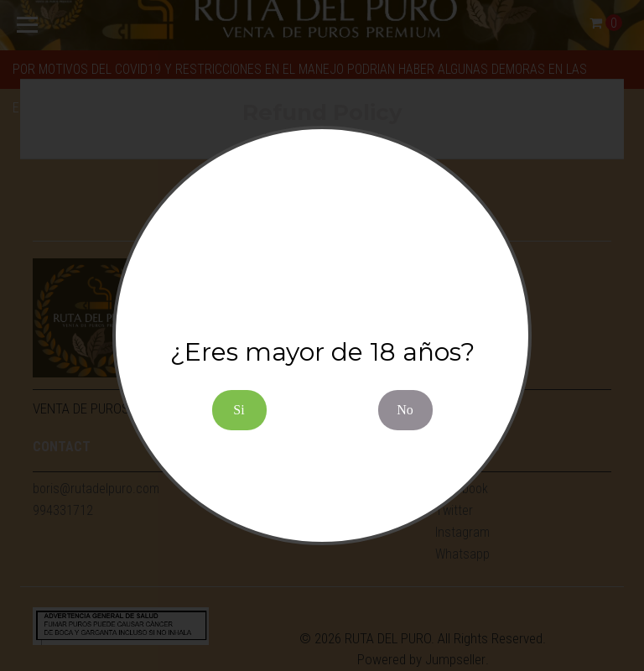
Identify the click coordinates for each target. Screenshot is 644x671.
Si (239, 410)
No (405, 410)
